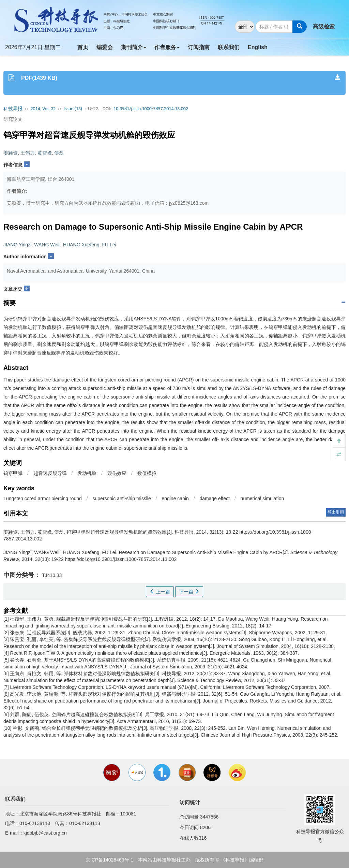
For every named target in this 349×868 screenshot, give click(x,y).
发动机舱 (87, 473)
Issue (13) (73, 109)
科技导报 (13, 109)
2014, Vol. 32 (43, 109)
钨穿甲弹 (13, 473)
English (258, 47)
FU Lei (109, 245)
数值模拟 (147, 473)
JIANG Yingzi (17, 245)
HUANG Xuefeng (81, 245)
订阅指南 (199, 47)
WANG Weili (47, 245)
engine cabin (175, 498)
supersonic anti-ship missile (122, 498)
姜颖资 (11, 153)
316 (203, 838)
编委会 (105, 47)
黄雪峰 (45, 153)
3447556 (209, 817)
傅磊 (59, 153)
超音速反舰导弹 (50, 473)
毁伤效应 (117, 473)
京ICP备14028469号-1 (109, 860)
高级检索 (324, 26)
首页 (83, 47)
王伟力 (28, 153)
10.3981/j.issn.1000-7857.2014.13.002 (151, 109)
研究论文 (13, 119)
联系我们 (229, 47)
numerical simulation (262, 498)
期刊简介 (134, 47)
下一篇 (189, 592)
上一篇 (160, 592)
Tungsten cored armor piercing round (43, 498)
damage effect (214, 498)
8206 (205, 827)
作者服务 (167, 47)
